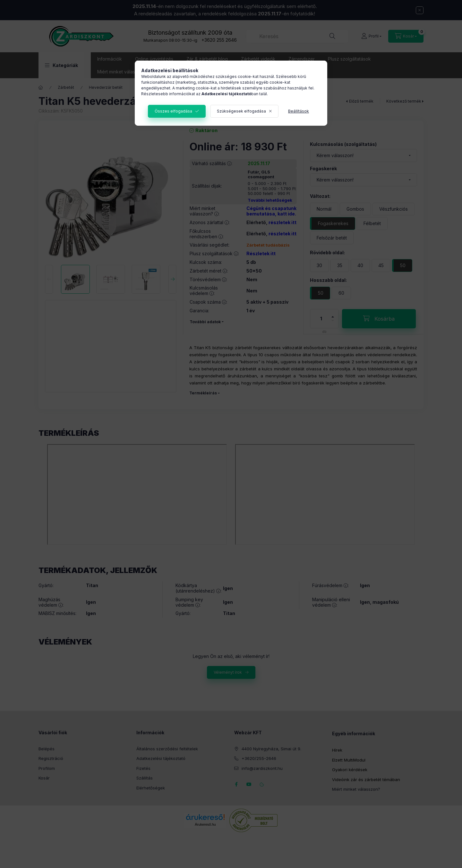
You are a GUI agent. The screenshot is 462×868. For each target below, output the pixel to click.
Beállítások (299, 111)
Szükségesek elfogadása (241, 111)
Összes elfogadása (173, 111)
